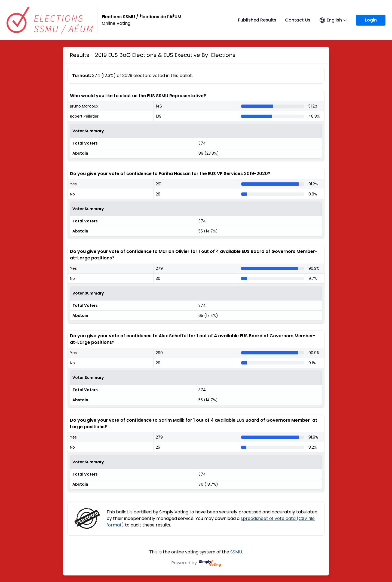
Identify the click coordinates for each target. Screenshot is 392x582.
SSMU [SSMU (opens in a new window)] (236, 552)
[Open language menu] (333, 20)
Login (371, 20)
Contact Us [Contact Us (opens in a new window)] (298, 20)
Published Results (257, 20)
